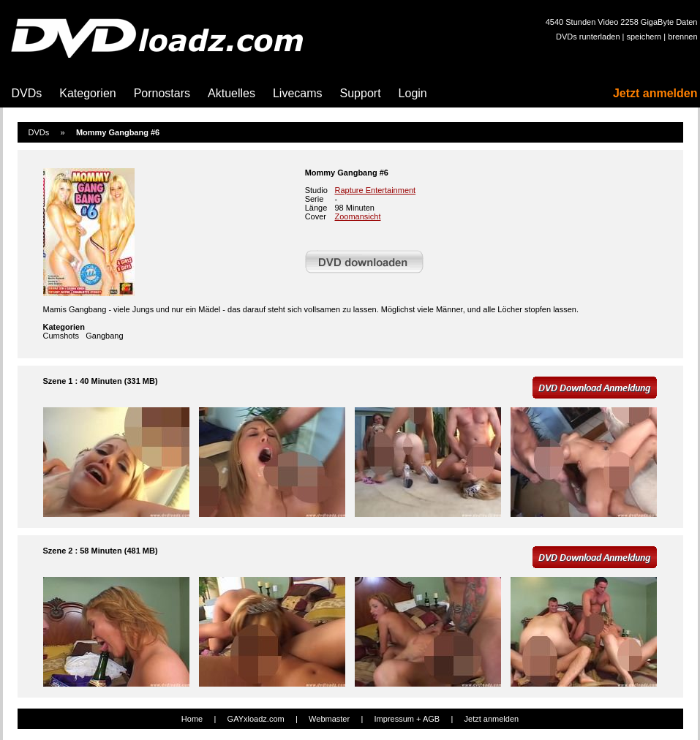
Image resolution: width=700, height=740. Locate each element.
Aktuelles (232, 93)
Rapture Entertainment (376, 190)
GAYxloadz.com (256, 719)
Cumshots (61, 336)
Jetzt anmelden (655, 93)
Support (361, 93)
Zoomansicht (358, 216)
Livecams (298, 93)
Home (192, 719)
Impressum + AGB (407, 719)
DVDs (27, 93)
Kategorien (87, 93)
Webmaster (329, 719)
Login (413, 93)
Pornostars (162, 93)
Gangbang (104, 336)
